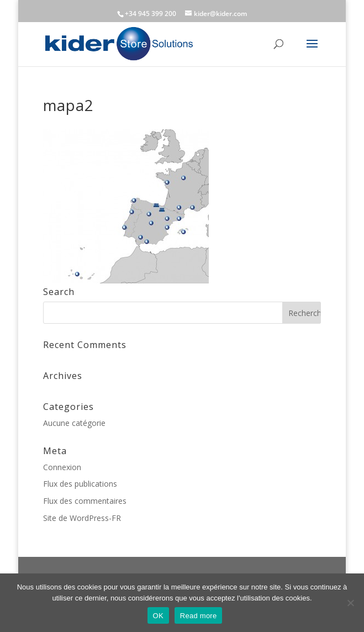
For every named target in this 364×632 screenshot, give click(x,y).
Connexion (62, 467)
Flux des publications (80, 484)
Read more (199, 616)
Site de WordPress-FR (82, 518)
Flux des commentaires (85, 501)
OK (158, 616)
